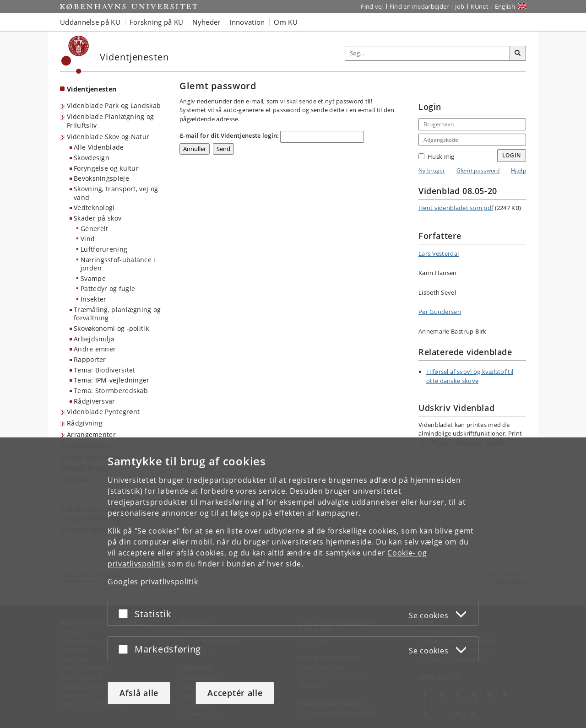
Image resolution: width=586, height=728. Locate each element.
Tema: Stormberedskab (111, 391)
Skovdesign (92, 158)
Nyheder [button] (206, 22)
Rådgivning (85, 423)
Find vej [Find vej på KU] (372, 6)
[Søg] (518, 54)
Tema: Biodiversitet (105, 370)
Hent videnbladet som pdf (456, 208)
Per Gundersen (440, 312)
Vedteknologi (94, 208)
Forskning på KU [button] (157, 22)
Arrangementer (91, 434)
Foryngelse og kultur (106, 168)
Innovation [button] (247, 22)
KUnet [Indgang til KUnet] (480, 6)
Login (512, 155)
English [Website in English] (505, 6)
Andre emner (95, 349)
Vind (88, 239)
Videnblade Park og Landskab (114, 105)
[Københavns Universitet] (75, 55)
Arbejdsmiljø (94, 339)
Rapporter (90, 359)
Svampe (93, 278)
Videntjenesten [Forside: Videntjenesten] (92, 89)
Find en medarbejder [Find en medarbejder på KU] (419, 6)
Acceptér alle (235, 693)
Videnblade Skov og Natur (108, 137)
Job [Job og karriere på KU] (460, 6)
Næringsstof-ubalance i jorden (118, 264)
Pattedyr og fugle (108, 289)
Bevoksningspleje (101, 178)
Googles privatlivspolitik (153, 582)
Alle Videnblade (99, 147)
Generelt (94, 229)
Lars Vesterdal (439, 253)
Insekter (93, 299)
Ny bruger (432, 170)
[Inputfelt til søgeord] (428, 53)
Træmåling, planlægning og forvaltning (117, 314)
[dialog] (293, 583)
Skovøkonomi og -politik (111, 328)
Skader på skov (98, 218)
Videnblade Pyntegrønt (103, 412)
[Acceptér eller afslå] (125, 613)
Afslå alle (139, 693)
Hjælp (519, 170)
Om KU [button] (286, 22)
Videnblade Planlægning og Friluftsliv (111, 121)
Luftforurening (104, 249)
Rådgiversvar (95, 401)
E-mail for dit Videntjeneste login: (230, 135)
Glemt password (478, 170)
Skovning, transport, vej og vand (116, 193)
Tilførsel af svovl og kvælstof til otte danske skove (470, 376)
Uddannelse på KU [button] (90, 22)
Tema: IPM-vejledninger (112, 380)
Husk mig (436, 156)
